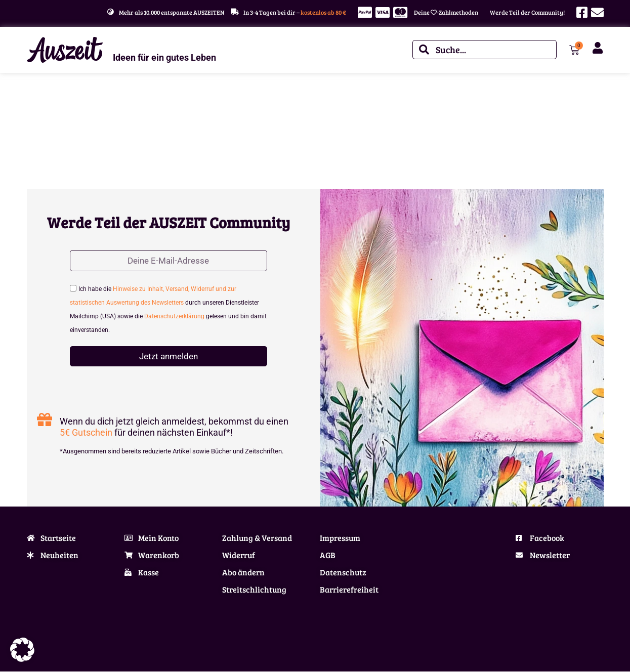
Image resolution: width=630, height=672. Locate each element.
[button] (22, 650)
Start (33, 104)
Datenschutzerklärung (174, 317)
